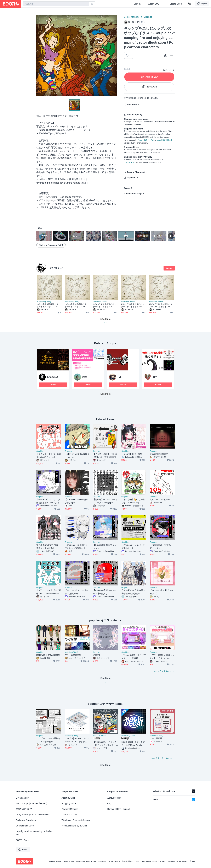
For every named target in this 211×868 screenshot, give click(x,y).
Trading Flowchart (136, 172)
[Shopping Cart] (189, 4)
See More (105, 397)
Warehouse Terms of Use (86, 861)
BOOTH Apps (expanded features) (32, 803)
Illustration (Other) (44, 302)
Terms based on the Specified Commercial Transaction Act (165, 861)
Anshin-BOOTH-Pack (146, 140)
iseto (85, 377)
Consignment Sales (25, 826)
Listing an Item (22, 798)
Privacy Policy (114, 861)
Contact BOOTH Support (119, 809)
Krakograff (53, 377)
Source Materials (132, 17)
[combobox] (56, 4)
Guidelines (102, 861)
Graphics (148, 17)
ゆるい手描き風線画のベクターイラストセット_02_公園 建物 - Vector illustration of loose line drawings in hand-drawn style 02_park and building (162, 306)
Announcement (114, 798)
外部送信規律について (131, 861)
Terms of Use (69, 861)
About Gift (132, 105)
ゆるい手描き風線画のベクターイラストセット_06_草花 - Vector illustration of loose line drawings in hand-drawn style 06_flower (49, 306)
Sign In (137, 4)
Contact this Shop (133, 194)
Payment (131, 178)
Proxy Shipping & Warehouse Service (33, 815)
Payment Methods (70, 809)
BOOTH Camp (22, 840)
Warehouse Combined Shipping (76, 820)
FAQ (109, 803)
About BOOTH (155, 4)
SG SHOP (56, 268)
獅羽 (155, 377)
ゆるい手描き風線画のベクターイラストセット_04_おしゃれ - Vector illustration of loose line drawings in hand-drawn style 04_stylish (105, 306)
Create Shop (176, 4)
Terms (127, 188)
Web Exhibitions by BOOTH (74, 826)
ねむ (120, 377)
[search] (86, 4)
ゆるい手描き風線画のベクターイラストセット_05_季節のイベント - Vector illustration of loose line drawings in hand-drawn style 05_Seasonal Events (77, 306)
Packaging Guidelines (26, 820)
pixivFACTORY (130, 162)
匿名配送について (24, 809)
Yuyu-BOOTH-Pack (165, 140)
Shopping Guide (69, 803)
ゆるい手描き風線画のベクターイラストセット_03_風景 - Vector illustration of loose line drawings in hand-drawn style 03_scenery (133, 306)
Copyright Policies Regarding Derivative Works (34, 833)
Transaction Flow (69, 815)
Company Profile (54, 861)
